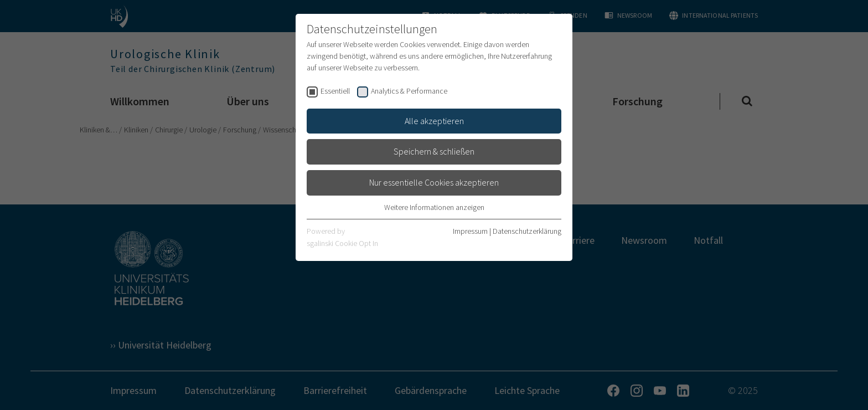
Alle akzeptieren (434, 121)
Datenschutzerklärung (527, 231)
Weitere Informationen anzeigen (434, 207)
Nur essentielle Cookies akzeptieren (434, 182)
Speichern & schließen (434, 151)
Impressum (470, 231)
